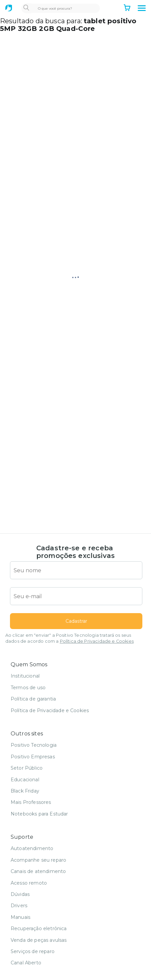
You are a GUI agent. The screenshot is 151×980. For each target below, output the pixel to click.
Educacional (25, 780)
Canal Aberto (26, 963)
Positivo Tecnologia (34, 745)
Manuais (20, 917)
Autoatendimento (32, 848)
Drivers (19, 906)
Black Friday (25, 791)
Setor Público (27, 768)
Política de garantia (33, 699)
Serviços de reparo (33, 951)
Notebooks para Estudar (39, 814)
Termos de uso (28, 688)
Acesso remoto (29, 883)
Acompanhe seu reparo (38, 860)
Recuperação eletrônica (39, 928)
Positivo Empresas (33, 757)
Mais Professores (31, 802)
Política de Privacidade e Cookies (97, 641)
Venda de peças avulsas (39, 940)
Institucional (25, 676)
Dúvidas (20, 894)
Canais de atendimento (38, 871)
